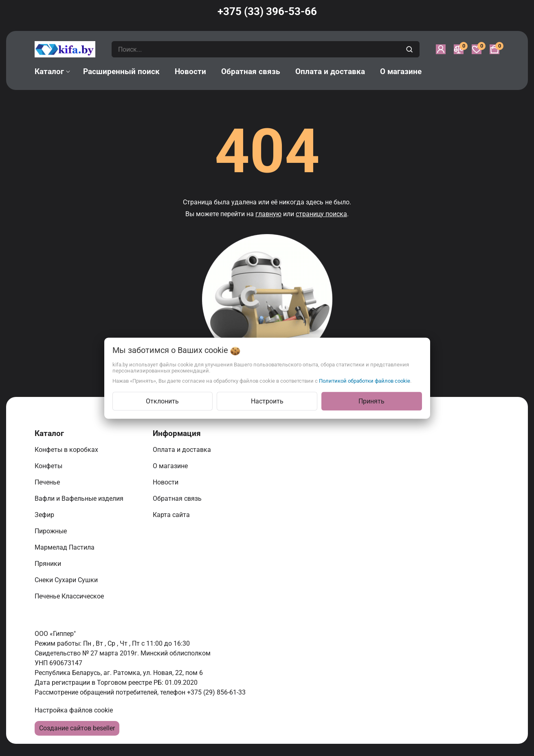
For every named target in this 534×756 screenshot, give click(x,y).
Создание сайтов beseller (77, 728)
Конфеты (50, 466)
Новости (166, 482)
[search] (410, 49)
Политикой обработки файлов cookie (365, 380)
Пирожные (52, 531)
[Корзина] (494, 49)
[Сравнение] (459, 49)
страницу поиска (321, 214)
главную (268, 214)
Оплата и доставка (183, 450)
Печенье (48, 482)
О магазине (171, 466)
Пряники (49, 564)
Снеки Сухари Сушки (67, 580)
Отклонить (162, 401)
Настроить (267, 401)
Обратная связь (178, 499)
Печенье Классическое (70, 596)
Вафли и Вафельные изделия (80, 499)
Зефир (45, 515)
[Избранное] (477, 49)
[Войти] (441, 49)
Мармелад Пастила (65, 547)
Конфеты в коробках (67, 450)
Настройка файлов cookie (74, 710)
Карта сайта (172, 515)
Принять (371, 401)
